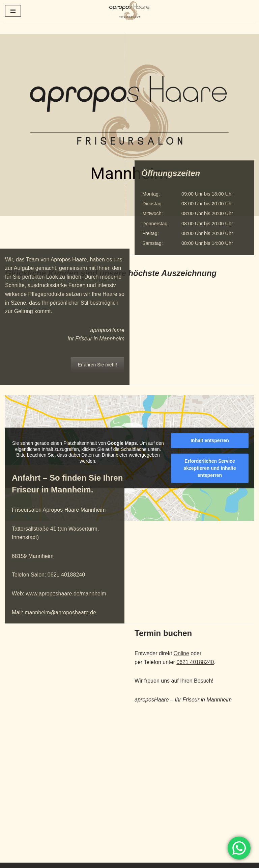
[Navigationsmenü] (13, 11)
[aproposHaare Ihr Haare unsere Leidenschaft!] (129, 11)
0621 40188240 (195, 662)
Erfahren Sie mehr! (98, 375)
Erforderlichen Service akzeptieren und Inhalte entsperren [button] (210, 468)
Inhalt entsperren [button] (210, 440)
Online (181, 653)
